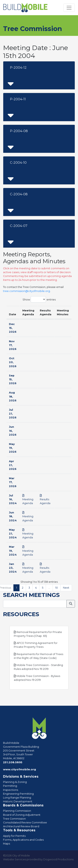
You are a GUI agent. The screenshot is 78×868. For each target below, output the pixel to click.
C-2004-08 (19, 194)
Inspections (11, 790)
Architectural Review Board (21, 826)
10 (57, 588)
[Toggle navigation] (69, 8)
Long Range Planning (17, 798)
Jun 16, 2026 (13, 431)
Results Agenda (45, 500)
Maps (6, 844)
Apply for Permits (14, 836)
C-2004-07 (19, 226)
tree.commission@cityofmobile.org (27, 291)
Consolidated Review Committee (25, 823)
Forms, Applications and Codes (23, 840)
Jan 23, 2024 (13, 568)
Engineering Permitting (18, 794)
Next (66, 588)
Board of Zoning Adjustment (22, 815)
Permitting (10, 786)
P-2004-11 (18, 99)
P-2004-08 (19, 131)
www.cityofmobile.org (19, 769)
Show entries (39, 299)
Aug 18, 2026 (13, 396)
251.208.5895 (13, 762)
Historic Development (18, 801)
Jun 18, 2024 (13, 516)
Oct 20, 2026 (13, 362)
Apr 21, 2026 (13, 465)
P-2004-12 (18, 68)
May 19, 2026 (13, 448)
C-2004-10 (18, 163)
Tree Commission (14, 819)
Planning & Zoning (15, 782)
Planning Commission (17, 811)
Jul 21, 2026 (13, 414)
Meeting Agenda (28, 500)
